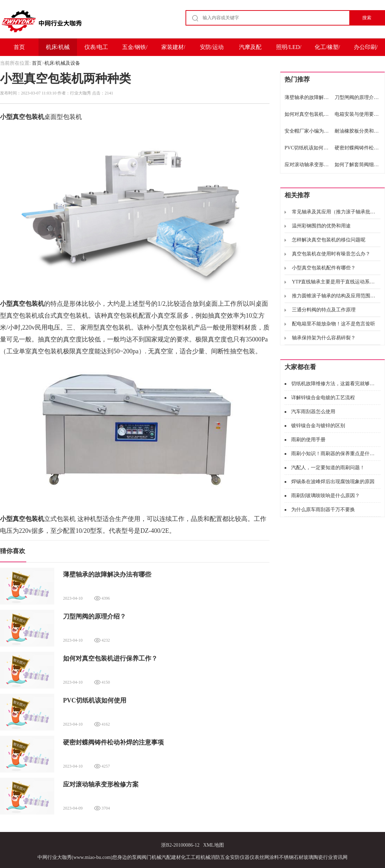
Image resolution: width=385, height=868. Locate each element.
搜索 (367, 18)
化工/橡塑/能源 (327, 50)
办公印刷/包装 (366, 50)
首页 (19, 47)
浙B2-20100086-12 (180, 845)
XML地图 (214, 845)
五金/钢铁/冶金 (135, 50)
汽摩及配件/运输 (250, 50)
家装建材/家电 (173, 50)
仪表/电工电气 (96, 50)
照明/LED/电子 (289, 50)
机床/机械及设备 (58, 50)
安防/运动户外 (212, 50)
